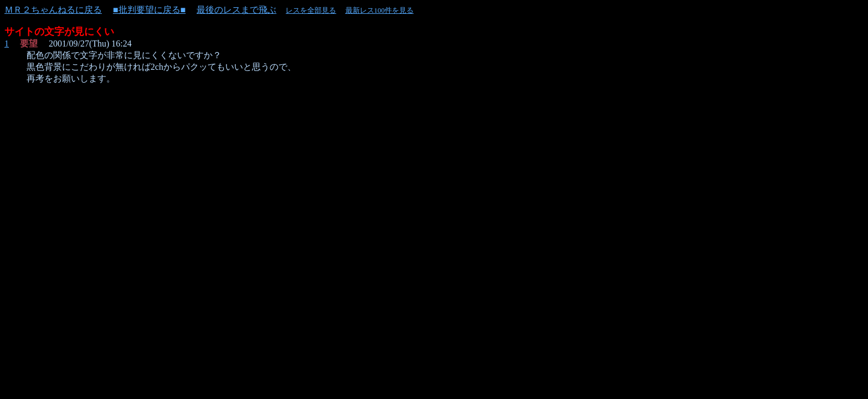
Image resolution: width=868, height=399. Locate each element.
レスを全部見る (311, 10)
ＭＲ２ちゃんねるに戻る (53, 10)
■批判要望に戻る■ (149, 10)
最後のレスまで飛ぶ (236, 10)
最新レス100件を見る (380, 10)
